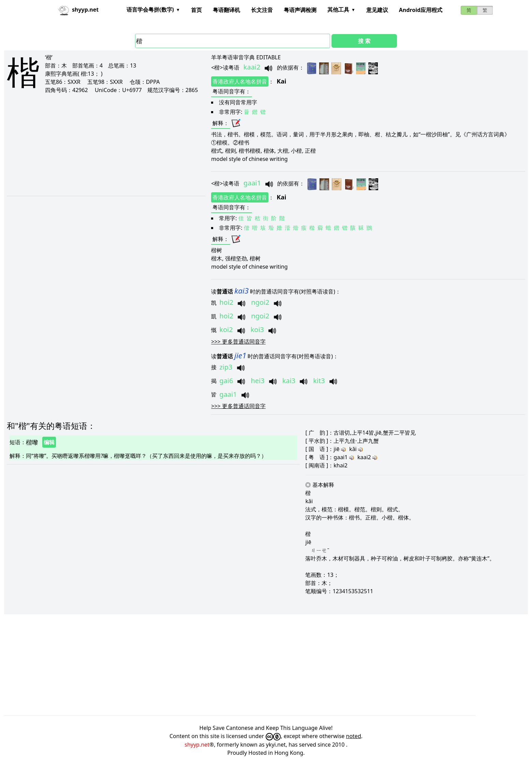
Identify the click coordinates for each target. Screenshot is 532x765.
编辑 (49, 442)
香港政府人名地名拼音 (240, 81)
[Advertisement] (99, 145)
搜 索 (364, 41)
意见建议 (377, 10)
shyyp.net (197, 745)
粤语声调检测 (300, 10)
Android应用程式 (421, 10)
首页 (196, 10)
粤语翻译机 (226, 10)
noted (354, 736)
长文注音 (262, 10)
